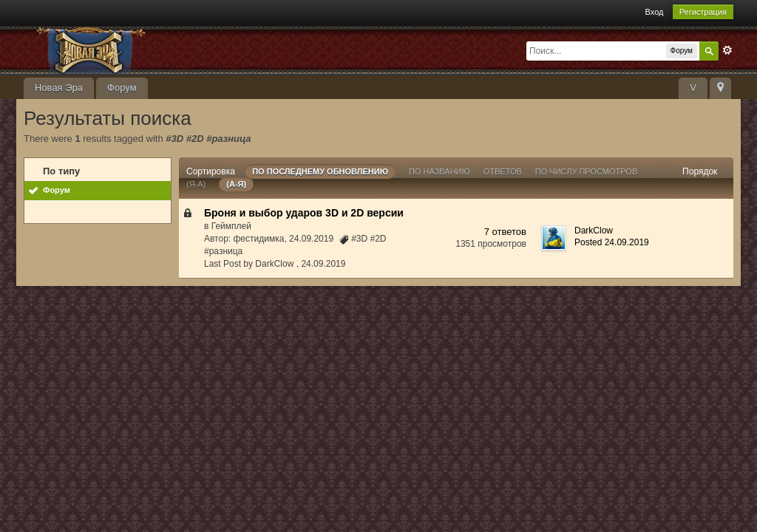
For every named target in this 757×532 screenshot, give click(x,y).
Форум (122, 88)
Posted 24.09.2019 (612, 242)
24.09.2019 (323, 264)
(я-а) (196, 184)
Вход (655, 12)
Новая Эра (59, 88)
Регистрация (703, 12)
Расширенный (727, 50)
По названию (439, 171)
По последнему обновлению (320, 171)
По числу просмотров (586, 171)
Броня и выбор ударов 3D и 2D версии (304, 213)
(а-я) (236, 184)
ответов (503, 171)
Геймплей (231, 226)
